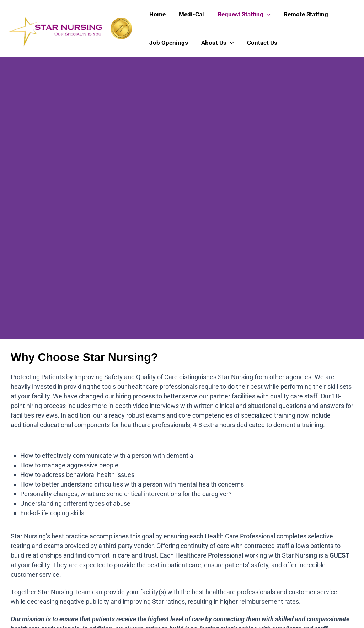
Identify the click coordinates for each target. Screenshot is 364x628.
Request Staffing (241, 14)
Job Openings (168, 43)
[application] (264, 14)
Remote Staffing (302, 14)
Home (157, 14)
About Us (216, 43)
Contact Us (259, 43)
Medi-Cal (190, 14)
